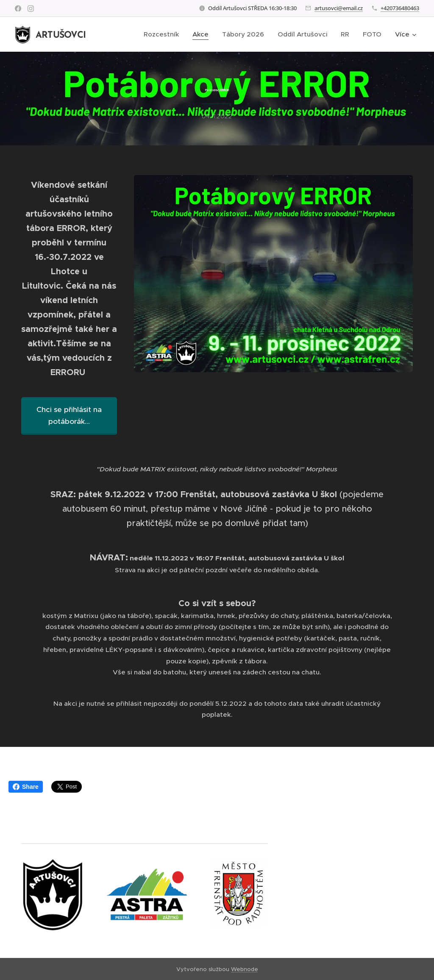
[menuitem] (164, 34)
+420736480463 (400, 8)
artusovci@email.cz (339, 8)
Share (26, 787)
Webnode (245, 969)
